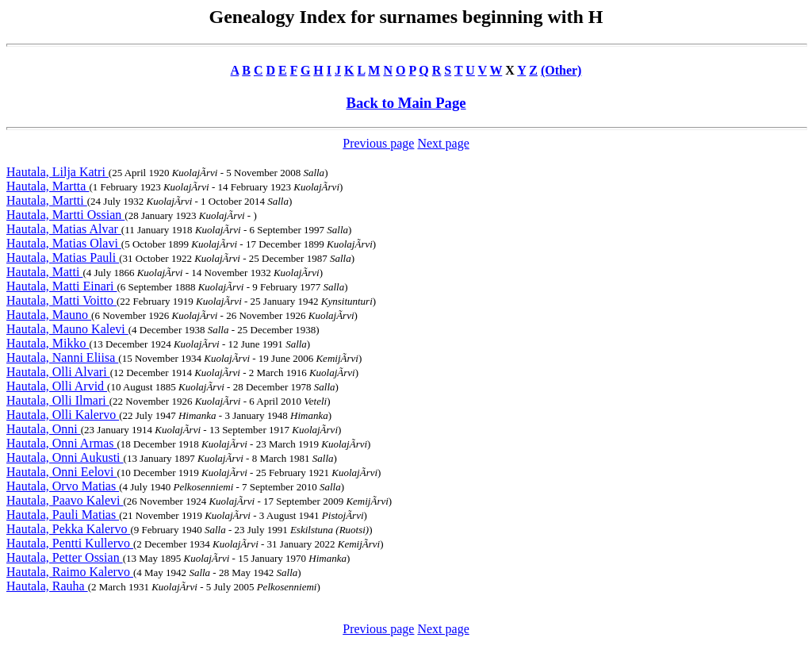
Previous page (378, 143)
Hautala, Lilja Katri (57, 172)
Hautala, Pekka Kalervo (68, 529)
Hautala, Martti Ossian (65, 215)
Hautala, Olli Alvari (58, 372)
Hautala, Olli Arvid (57, 386)
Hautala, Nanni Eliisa (62, 357)
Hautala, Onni (44, 429)
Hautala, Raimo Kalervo (70, 572)
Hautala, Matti (44, 272)
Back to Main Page (406, 103)
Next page (443, 143)
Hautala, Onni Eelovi (62, 472)
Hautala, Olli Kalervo (63, 415)
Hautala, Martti (47, 200)
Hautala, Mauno (49, 315)
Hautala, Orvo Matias (63, 486)
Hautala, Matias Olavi (64, 243)
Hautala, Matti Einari (62, 286)
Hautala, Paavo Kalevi (65, 500)
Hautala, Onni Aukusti (65, 457)
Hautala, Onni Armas (62, 443)
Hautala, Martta (48, 186)
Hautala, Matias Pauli (63, 257)
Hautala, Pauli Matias (63, 515)
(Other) (561, 70)
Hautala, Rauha (47, 586)
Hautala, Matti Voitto (61, 300)
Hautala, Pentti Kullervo (70, 543)
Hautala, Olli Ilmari (58, 400)
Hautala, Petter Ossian (65, 557)
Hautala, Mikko (48, 343)
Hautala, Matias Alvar (64, 229)
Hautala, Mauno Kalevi (67, 329)
